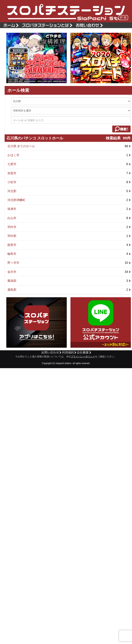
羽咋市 (69, 227)
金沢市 (69, 272)
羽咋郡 (69, 236)
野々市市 (69, 263)
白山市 (69, 218)
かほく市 (69, 155)
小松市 (69, 182)
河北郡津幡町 (69, 200)
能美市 (69, 245)
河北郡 (69, 191)
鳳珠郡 (69, 281)
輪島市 (69, 254)
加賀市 (69, 173)
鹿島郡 (69, 290)
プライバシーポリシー (83, 357)
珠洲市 (69, 209)
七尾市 (69, 164)
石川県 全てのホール (69, 146)
